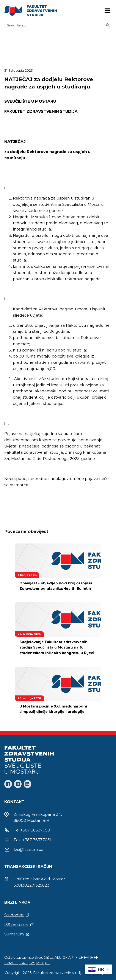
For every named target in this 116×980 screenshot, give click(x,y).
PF (47, 963)
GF (65, 958)
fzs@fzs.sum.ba (29, 850)
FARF (88, 958)
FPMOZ (11, 963)
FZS (32, 963)
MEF (40, 963)
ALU (58, 958)
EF (81, 958)
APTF (73, 958)
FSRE (23, 963)
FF (96, 958)
